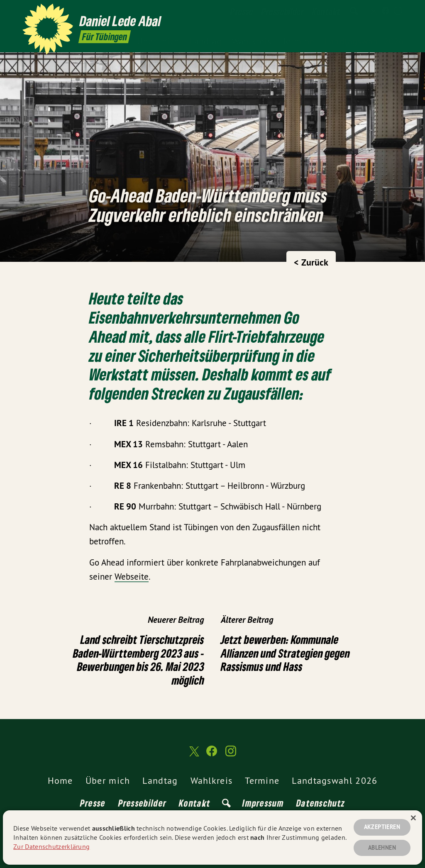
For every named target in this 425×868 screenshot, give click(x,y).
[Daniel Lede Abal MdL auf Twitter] (373, 11)
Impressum (263, 803)
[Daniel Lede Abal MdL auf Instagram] (398, 11)
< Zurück (311, 262)
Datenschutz (321, 803)
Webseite (132, 577)
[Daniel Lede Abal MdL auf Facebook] (386, 11)
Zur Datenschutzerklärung (51, 846)
